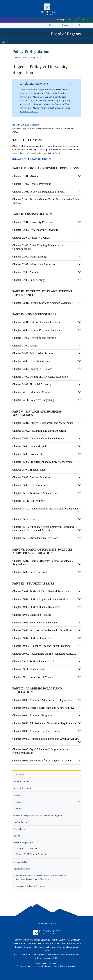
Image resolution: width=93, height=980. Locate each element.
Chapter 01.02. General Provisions (32, 854)
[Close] (70, 84)
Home (17, 57)
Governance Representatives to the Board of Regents (38, 815)
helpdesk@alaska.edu (67, 966)
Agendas (17, 795)
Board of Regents (66, 34)
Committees (19, 829)
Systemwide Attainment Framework (30, 886)
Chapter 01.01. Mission (27, 849)
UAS (79, 25)
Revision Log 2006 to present (26, 125)
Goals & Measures (22, 869)
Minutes (17, 802)
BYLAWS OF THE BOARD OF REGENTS (32, 159)
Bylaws (17, 836)
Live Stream (19, 775)
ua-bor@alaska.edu (29, 111)
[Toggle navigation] (4, 41)
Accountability (20, 862)
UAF (51, 25)
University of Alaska (27, 940)
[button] (79, 795)
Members (18, 808)
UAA (65, 25)
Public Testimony (21, 781)
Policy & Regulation (32, 57)
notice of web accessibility (46, 958)
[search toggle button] (83, 20)
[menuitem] (46, 775)
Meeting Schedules (22, 788)
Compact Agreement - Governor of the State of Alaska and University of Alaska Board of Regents (40, 877)
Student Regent (20, 822)
